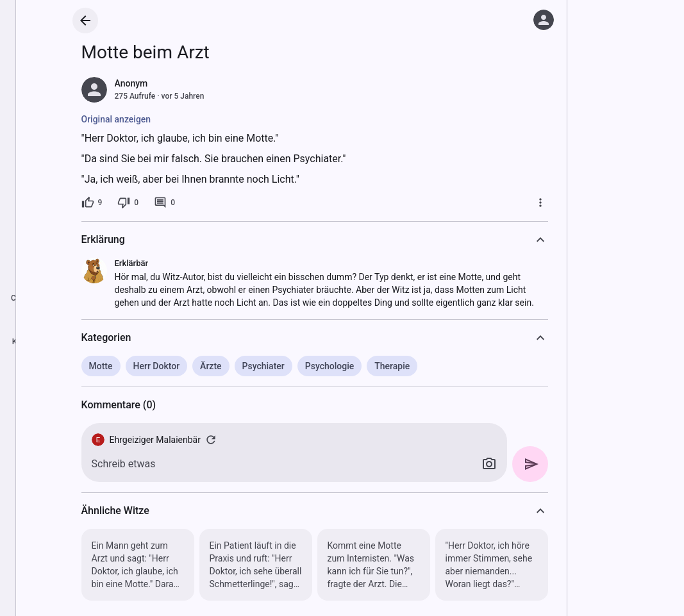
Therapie (392, 366)
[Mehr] (540, 203)
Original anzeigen (116, 119)
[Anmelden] (544, 20)
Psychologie (329, 366)
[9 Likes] (92, 203)
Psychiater (263, 366)
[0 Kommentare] (164, 203)
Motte (101, 366)
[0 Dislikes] (128, 203)
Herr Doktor (157, 366)
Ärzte (211, 366)
